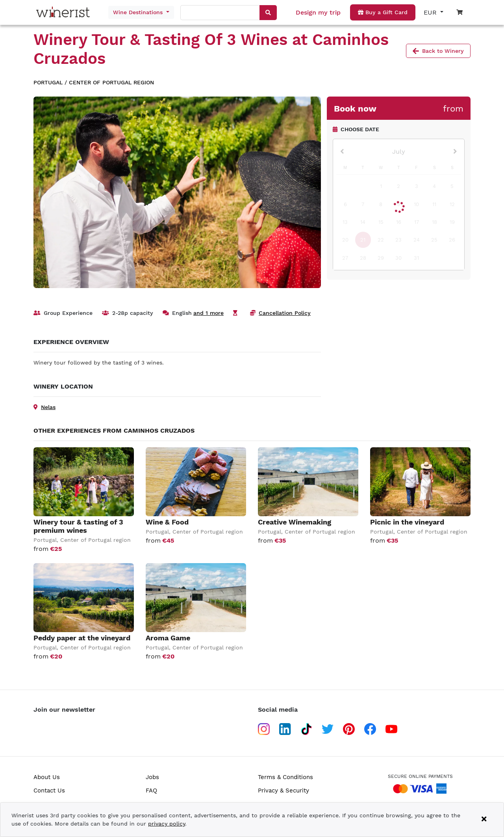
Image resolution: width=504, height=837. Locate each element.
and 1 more (208, 313)
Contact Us (49, 790)
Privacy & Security (283, 790)
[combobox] (220, 13)
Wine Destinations (139, 12)
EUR (431, 12)
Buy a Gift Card (383, 12)
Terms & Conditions (285, 777)
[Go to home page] (65, 12)
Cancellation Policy (285, 313)
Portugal (48, 82)
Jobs (152, 777)
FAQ (151, 790)
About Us (47, 777)
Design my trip (318, 12)
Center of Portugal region (111, 82)
